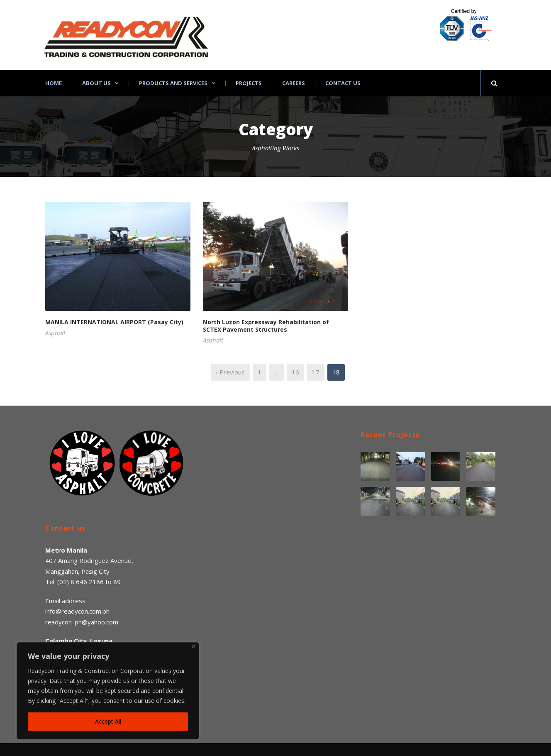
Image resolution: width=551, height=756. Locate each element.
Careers (294, 83)
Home (54, 83)
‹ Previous (230, 372)
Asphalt (55, 333)
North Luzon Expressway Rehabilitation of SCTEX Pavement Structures (266, 326)
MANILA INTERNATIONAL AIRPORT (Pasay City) (114, 322)
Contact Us (343, 83)
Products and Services (173, 83)
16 (295, 372)
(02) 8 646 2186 (80, 582)
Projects (249, 83)
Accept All (108, 721)
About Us (96, 83)
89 (117, 582)
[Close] (194, 646)
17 (316, 372)
